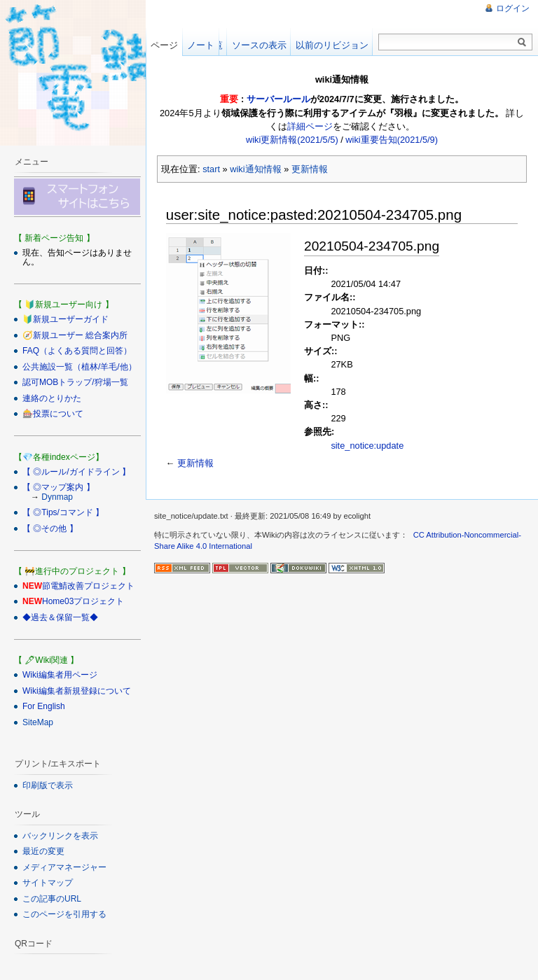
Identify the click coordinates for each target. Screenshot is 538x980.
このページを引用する (64, 914)
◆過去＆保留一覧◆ (60, 617)
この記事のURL (52, 899)
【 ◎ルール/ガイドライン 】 (76, 472)
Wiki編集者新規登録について (77, 691)
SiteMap (38, 722)
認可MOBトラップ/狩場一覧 (75, 382)
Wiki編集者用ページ (60, 675)
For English (44, 706)
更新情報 (310, 169)
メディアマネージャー (64, 867)
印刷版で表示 (48, 785)
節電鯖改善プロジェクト (88, 586)
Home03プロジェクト (83, 601)
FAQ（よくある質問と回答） (77, 351)
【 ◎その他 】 (50, 528)
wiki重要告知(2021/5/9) (392, 140)
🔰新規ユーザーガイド (65, 319)
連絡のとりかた (52, 398)
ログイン (513, 8)
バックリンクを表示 (60, 836)
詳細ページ (310, 126)
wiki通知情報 (255, 169)
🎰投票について (53, 414)
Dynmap (57, 497)
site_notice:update (367, 446)
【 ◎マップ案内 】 (58, 487)
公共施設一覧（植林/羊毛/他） (80, 367)
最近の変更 (43, 851)
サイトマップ (48, 883)
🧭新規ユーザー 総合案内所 (75, 335)
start (211, 169)
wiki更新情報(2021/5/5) (292, 140)
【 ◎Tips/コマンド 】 (63, 512)
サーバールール (278, 99)
